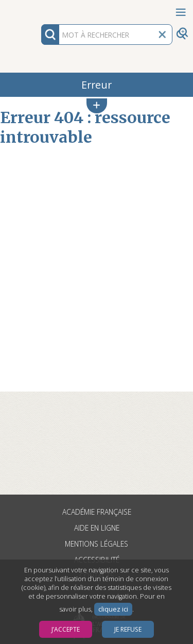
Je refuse (128, 629)
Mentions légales (97, 544)
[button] (97, 106)
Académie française (97, 512)
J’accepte (66, 629)
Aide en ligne (97, 528)
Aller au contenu (40, 9)
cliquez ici (113, 609)
